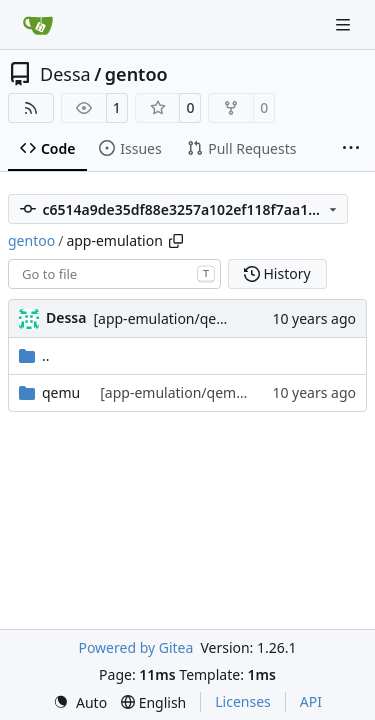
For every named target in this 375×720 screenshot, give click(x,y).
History (277, 273)
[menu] (80, 702)
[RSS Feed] (31, 108)
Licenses (243, 701)
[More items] (351, 149)
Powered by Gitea (135, 647)
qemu (61, 392)
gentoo (136, 74)
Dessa (65, 74)
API (311, 701)
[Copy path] (176, 241)
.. (34, 355)
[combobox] (114, 274)
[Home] (38, 25)
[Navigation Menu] (345, 24)
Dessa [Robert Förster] (66, 317)
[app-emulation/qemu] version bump (215, 318)
